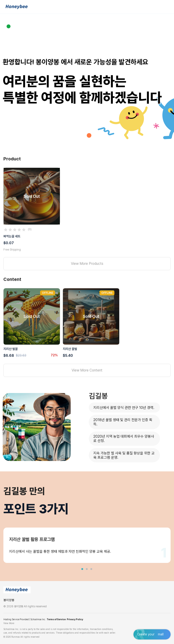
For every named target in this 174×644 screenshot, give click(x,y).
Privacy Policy (75, 619)
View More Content (87, 370)
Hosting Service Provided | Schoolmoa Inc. (24, 619)
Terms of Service (56, 619)
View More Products (87, 264)
